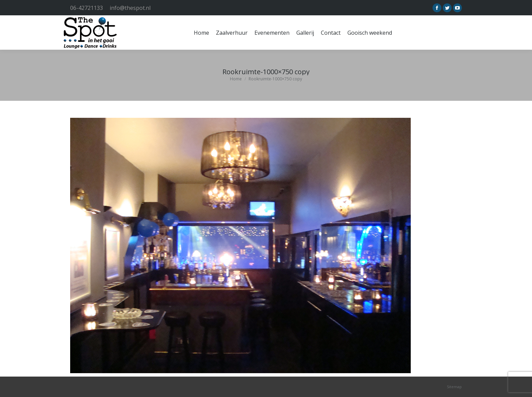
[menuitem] (201, 33)
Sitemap (454, 387)
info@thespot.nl (130, 8)
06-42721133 (87, 8)
